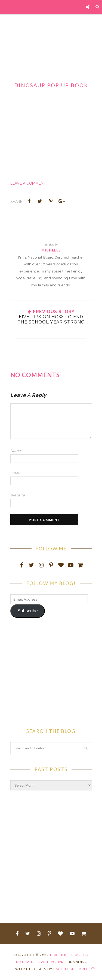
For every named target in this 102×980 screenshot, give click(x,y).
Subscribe (28, 611)
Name (17, 451)
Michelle (51, 250)
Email (16, 473)
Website (18, 495)
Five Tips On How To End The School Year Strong (51, 319)
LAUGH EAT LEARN (70, 969)
